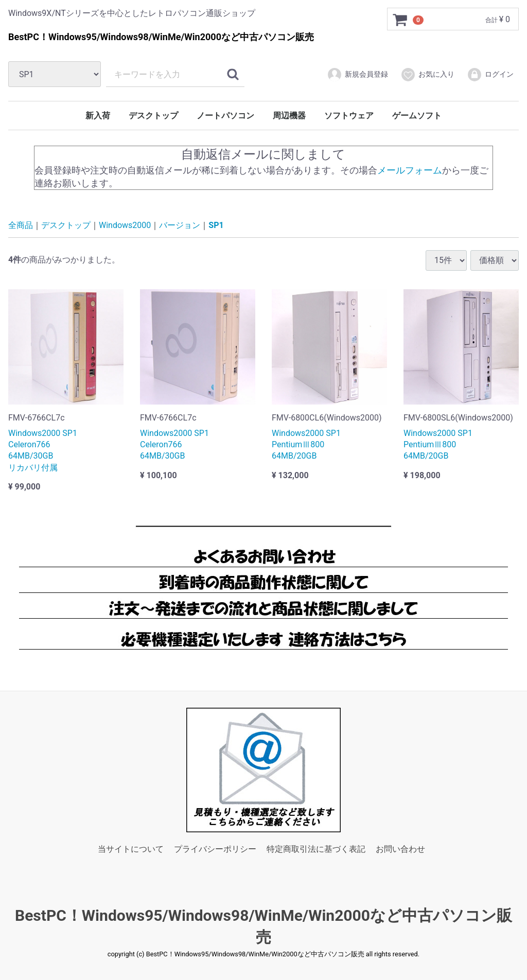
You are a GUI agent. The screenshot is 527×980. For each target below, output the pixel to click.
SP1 (216, 225)
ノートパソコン (225, 116)
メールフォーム (410, 170)
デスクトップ (153, 116)
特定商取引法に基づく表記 (316, 849)
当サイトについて (131, 849)
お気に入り (427, 75)
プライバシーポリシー (215, 849)
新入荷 (98, 116)
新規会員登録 (357, 75)
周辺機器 (289, 116)
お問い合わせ (400, 849)
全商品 (21, 225)
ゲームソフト (417, 116)
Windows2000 (125, 225)
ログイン (490, 75)
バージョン (180, 225)
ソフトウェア (349, 116)
